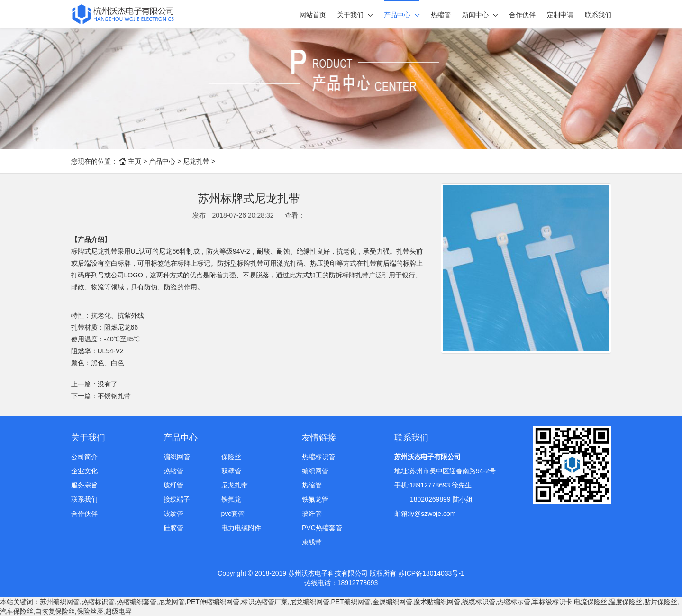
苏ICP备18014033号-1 (431, 573)
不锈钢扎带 (114, 396)
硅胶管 (173, 528)
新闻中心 (475, 15)
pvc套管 (233, 514)
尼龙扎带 (196, 161)
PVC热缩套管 (322, 528)
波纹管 (173, 514)
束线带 (312, 542)
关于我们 (350, 15)
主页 (135, 161)
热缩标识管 (318, 457)
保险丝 (231, 457)
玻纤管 (173, 485)
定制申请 (560, 15)
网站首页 (313, 15)
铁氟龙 (231, 499)
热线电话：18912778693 (341, 583)
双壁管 (231, 471)
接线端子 (177, 499)
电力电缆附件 (241, 528)
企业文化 (84, 471)
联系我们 (598, 15)
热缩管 (441, 15)
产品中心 (397, 15)
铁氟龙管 (315, 499)
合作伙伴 (522, 15)
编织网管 (177, 457)
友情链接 (319, 438)
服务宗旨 (84, 485)
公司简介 (84, 457)
